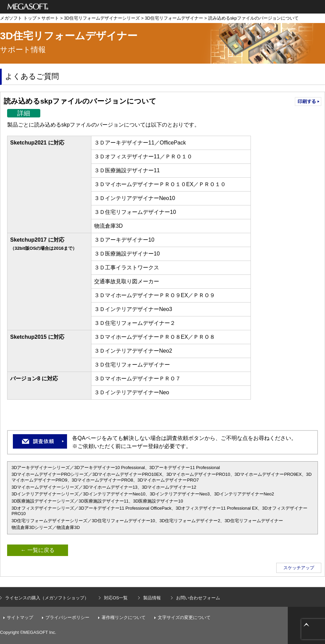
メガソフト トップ (18, 18)
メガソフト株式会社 (28, 7)
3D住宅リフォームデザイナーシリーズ (102, 18)
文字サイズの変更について (184, 617)
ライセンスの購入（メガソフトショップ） (47, 598)
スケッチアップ (299, 568)
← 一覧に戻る (38, 550)
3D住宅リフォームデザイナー (174, 18)
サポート (50, 18)
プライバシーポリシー (67, 617)
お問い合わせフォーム (198, 598)
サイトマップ (20, 617)
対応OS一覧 (116, 598)
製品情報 (152, 598)
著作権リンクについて (124, 617)
